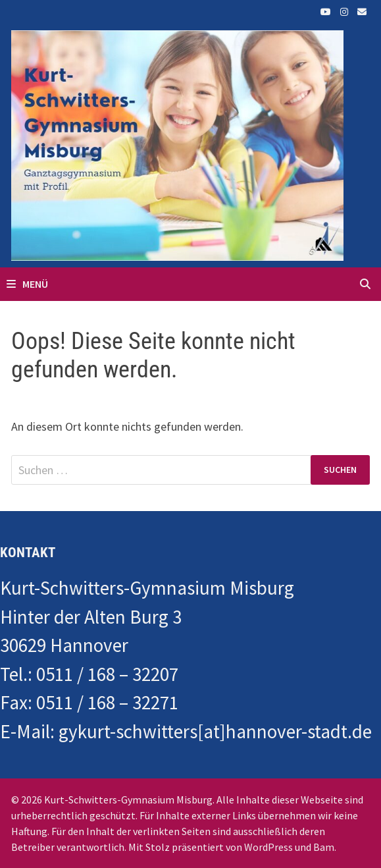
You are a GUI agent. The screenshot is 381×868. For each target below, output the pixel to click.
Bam (324, 847)
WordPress (268, 847)
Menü (27, 284)
